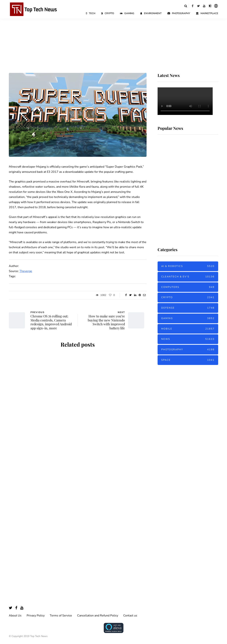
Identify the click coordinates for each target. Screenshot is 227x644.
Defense (188, 308)
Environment (151, 13)
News (188, 339)
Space (188, 360)
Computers (188, 287)
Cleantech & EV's (188, 277)
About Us (15, 616)
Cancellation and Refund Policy (98, 616)
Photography (179, 13)
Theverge (26, 271)
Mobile (188, 329)
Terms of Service (61, 616)
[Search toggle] (186, 6)
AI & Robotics (188, 266)
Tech (91, 13)
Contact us (130, 616)
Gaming (127, 13)
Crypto (108, 13)
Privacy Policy (36, 616)
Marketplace (207, 13)
